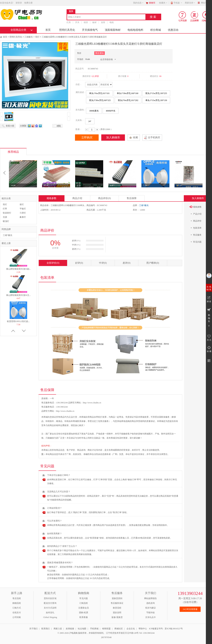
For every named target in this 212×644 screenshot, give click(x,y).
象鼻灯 (23, 217)
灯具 (69, 22)
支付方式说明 (50, 608)
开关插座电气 (90, 30)
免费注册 (28, 3)
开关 (77, 22)
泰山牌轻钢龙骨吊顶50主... (18, 295)
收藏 (135, 137)
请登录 (19, 3)
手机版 (178, 3)
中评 (103, 263)
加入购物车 (113, 137)
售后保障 (132, 198)
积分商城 (156, 30)
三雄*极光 (8, 235)
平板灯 (23, 209)
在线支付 (17, 613)
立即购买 (87, 137)
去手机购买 (154, 137)
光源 (5, 217)
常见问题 (84, 598)
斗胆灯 (23, 213)
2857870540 (106, 637)
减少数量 (86, 130)
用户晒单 (153, 263)
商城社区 (119, 629)
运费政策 (64, 425)
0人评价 (95, 76)
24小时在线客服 (190, 609)
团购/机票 (83, 613)
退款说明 (117, 613)
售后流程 (17, 598)
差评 (126, 263)
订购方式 (17, 608)
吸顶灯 (6, 221)
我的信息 (138, 3)
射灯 (22, 204)
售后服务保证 (117, 603)
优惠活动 (173, 30)
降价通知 (100, 53)
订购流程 (84, 603)
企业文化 (131, 629)
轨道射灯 (7, 213)
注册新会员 (84, 608)
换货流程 (117, 608)
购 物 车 (209, 317)
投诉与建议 (151, 608)
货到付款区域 (50, 598)
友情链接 (70, 629)
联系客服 (84, 617)
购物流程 (17, 603)
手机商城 (94, 629)
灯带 (5, 209)
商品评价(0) (104, 198)
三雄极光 (29, 37)
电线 (112, 22)
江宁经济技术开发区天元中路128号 (123, 633)
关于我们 (33, 629)
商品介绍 (77, 198)
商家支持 (190, 3)
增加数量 (97, 130)
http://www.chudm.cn (65, 411)
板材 (94, 22)
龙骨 (103, 22)
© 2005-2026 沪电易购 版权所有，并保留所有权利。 (81, 633)
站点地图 (82, 629)
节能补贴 (151, 613)
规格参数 (52, 198)
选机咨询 (151, 603)
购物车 (152, 3)
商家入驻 (58, 629)
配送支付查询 (50, 603)
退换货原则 (117, 598)
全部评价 (53, 263)
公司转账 (17, 617)
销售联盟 (106, 629)
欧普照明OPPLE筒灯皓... (18, 321)
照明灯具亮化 (67, 30)
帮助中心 (143, 629)
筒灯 (37, 37)
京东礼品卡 (151, 617)
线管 (86, 22)
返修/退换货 (117, 617)
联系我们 (46, 629)
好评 (79, 263)
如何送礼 (50, 613)
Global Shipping (50, 617)
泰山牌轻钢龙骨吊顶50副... (18, 269)
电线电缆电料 (135, 30)
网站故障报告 (151, 598)
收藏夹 (163, 3)
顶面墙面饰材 (113, 30)
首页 (48, 30)
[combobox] (106, 17)
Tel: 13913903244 (147, 633)
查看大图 (10, 126)
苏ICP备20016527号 (174, 629)
